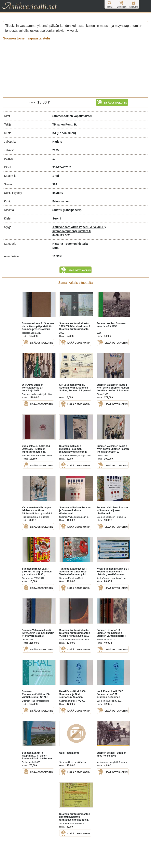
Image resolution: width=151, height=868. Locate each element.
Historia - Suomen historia (70, 244)
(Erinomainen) (66, 133)
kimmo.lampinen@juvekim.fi (72, 231)
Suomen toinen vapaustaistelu (73, 116)
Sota (55, 248)
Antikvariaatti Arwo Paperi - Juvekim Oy (79, 227)
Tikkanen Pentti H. (65, 124)
